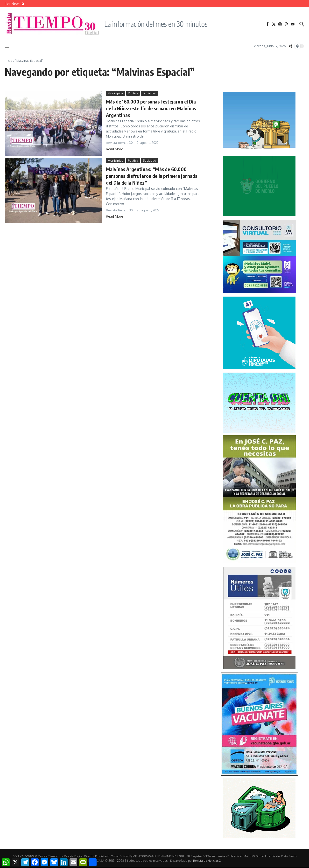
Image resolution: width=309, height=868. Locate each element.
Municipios (116, 93)
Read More (115, 149)
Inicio (9, 61)
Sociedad (149, 93)
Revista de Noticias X (207, 861)
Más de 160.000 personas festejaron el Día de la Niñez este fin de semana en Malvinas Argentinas (151, 108)
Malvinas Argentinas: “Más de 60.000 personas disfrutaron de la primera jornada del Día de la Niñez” (152, 176)
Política (133, 93)
